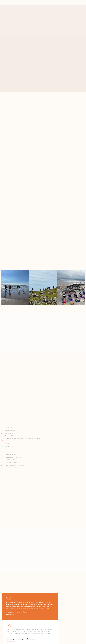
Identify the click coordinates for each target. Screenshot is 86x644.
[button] (3, 212)
